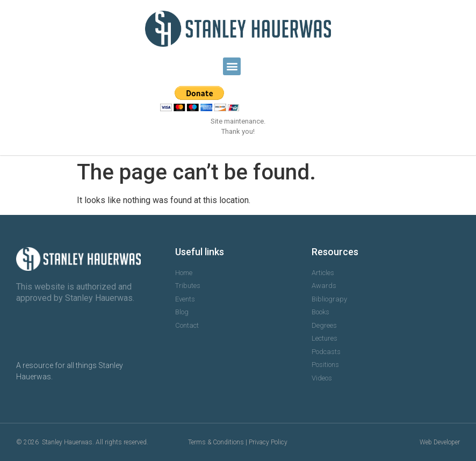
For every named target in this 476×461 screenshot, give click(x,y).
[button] (232, 66)
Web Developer (440, 442)
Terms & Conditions (216, 442)
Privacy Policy (268, 442)
